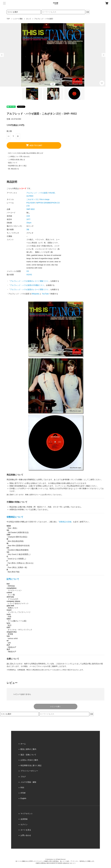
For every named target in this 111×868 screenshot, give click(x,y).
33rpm (29, 223)
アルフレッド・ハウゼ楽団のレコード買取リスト (29, 289)
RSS (22, 788)
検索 (88, 12)
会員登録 (24, 819)
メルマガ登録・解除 (28, 782)
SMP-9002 (31, 209)
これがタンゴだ (33, 199)
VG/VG (29, 275)
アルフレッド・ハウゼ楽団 (37, 193)
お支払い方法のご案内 (29, 760)
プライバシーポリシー (29, 771)
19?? (28, 219)
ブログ (23, 777)
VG (28, 271)
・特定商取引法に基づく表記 (17, 166)
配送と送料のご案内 (28, 749)
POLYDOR (31, 203)
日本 (28, 216)
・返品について (12, 163)
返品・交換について (28, 755)
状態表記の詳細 (65, 522)
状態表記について (15, 517)
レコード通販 (18, 19)
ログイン (24, 825)
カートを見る (26, 830)
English (23, 798)
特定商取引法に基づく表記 (31, 765)
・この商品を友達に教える (16, 160)
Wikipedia (35, 294)
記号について (13, 579)
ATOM (23, 793)
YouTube (45, 294)
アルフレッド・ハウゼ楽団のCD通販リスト (27, 285)
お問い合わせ (26, 835)
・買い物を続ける (13, 169)
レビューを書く (56, 706)
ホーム (23, 744)
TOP (8, 19)
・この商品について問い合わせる (18, 156)
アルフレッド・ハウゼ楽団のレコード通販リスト (29, 281)
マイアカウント (27, 814)
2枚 (28, 229)
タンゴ (28, 19)
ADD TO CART (34, 145)
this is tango (45, 199)
